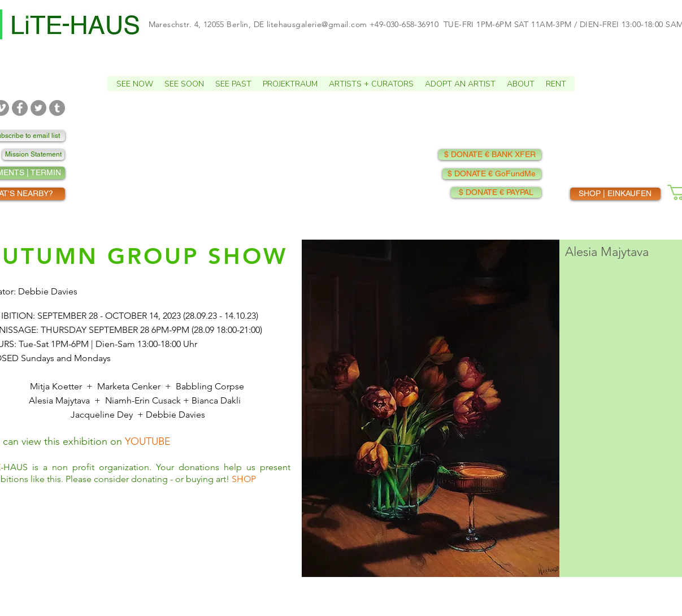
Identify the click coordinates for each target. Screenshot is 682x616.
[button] (135, 84)
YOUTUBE (148, 441)
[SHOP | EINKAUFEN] (615, 194)
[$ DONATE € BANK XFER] (490, 155)
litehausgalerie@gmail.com (317, 24)
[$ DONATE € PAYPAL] (496, 192)
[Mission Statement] (33, 155)
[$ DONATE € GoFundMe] (492, 174)
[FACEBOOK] (20, 108)
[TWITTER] (38, 108)
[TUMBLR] (57, 108)
